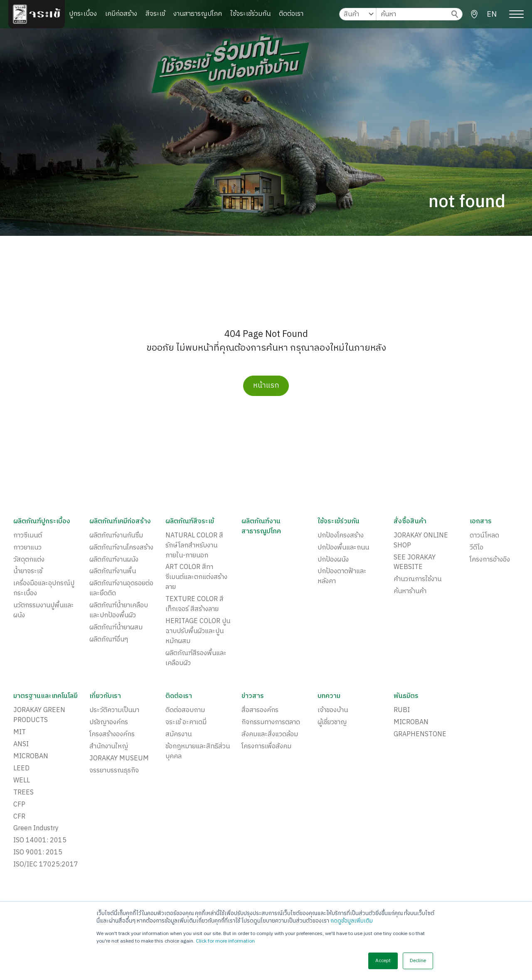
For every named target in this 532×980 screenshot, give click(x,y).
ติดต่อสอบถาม (185, 711)
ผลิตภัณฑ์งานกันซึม (116, 536)
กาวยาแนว (27, 548)
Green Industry (36, 829)
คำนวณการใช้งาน (417, 580)
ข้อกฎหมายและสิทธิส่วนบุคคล (198, 752)
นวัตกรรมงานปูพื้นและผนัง (44, 611)
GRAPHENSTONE (420, 735)
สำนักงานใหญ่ (109, 747)
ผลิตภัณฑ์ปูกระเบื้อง (42, 522)
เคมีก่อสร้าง (121, 14)
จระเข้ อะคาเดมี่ (186, 723)
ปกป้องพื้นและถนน (343, 548)
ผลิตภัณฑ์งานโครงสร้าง (121, 548)
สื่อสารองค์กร (260, 711)
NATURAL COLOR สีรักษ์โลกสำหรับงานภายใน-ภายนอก (194, 546)
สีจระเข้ (155, 14)
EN (492, 15)
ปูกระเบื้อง (83, 14)
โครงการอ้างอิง (490, 560)
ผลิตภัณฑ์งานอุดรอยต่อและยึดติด (121, 589)
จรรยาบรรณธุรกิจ (114, 771)
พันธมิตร (406, 697)
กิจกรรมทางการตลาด (271, 723)
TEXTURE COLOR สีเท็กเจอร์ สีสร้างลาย (195, 605)
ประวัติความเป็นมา (114, 711)
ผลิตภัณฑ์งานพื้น (113, 572)
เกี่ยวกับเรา (106, 697)
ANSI (21, 745)
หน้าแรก (266, 386)
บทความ (329, 697)
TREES (23, 793)
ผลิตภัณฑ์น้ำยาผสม (116, 628)
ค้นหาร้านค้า (410, 592)
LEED (21, 769)
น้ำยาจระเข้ (28, 572)
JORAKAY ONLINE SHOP (421, 541)
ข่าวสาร (253, 697)
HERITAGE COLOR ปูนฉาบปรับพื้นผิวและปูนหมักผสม (198, 632)
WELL (22, 781)
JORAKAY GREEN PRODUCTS (39, 716)
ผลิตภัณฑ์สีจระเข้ (190, 522)
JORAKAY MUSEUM (119, 759)
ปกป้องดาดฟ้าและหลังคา (342, 577)
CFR (19, 817)
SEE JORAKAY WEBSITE (415, 563)
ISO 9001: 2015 (38, 854)
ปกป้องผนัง (333, 560)
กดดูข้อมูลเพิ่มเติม (352, 921)
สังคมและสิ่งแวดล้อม (270, 735)
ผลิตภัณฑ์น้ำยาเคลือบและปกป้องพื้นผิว (119, 611)
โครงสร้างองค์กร (112, 735)
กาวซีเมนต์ (28, 536)
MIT (20, 733)
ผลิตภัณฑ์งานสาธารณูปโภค (261, 527)
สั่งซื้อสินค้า (410, 522)
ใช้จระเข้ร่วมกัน (250, 14)
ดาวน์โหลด (484, 536)
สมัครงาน (179, 735)
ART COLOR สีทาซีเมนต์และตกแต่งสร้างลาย (196, 578)
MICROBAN (31, 757)
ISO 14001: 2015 (40, 841)
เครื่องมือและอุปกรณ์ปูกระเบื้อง (44, 589)
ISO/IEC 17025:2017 (46, 866)
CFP (19, 805)
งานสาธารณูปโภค (198, 14)
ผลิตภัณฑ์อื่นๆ (109, 640)
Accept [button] (383, 961)
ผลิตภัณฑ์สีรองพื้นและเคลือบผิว (196, 659)
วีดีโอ (477, 548)
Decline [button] (418, 961)
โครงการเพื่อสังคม (266, 747)
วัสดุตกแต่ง (29, 560)
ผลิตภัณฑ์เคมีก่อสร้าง (120, 522)
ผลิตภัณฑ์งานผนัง (114, 560)
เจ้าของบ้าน (333, 711)
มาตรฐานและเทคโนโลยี (46, 697)
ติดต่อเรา (291, 14)
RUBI (402, 711)
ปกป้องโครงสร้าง (341, 536)
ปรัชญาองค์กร (109, 723)
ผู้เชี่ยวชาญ (332, 723)
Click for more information (225, 941)
